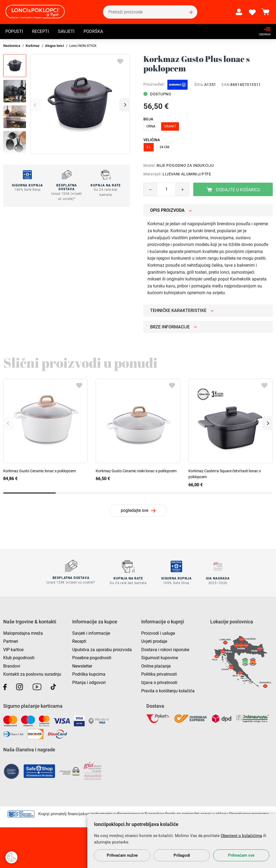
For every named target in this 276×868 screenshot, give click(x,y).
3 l (149, 147)
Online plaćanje (156, 666)
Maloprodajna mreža (23, 633)
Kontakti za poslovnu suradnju (32, 674)
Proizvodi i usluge (158, 633)
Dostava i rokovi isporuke (165, 649)
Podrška (93, 31)
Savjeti (66, 31)
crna (151, 126)
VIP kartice (13, 649)
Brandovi (12, 666)
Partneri (11, 641)
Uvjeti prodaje (154, 641)
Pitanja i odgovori (89, 682)
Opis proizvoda (171, 210)
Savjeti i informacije (91, 633)
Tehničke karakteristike (182, 310)
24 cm (164, 147)
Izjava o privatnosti (159, 682)
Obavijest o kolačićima (241, 836)
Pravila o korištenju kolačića (168, 690)
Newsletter (82, 666)
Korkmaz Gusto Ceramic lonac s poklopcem (39, 471)
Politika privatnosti (159, 674)
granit (170, 126)
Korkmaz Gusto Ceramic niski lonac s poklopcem (136, 471)
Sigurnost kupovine (160, 657)
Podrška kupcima (89, 674)
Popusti (14, 31)
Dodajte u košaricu (233, 190)
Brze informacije (174, 327)
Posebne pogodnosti (92, 657)
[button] (125, 105)
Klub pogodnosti (19, 657)
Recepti (40, 31)
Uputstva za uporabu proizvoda (102, 649)
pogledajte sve (134, 510)
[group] (80, 104)
